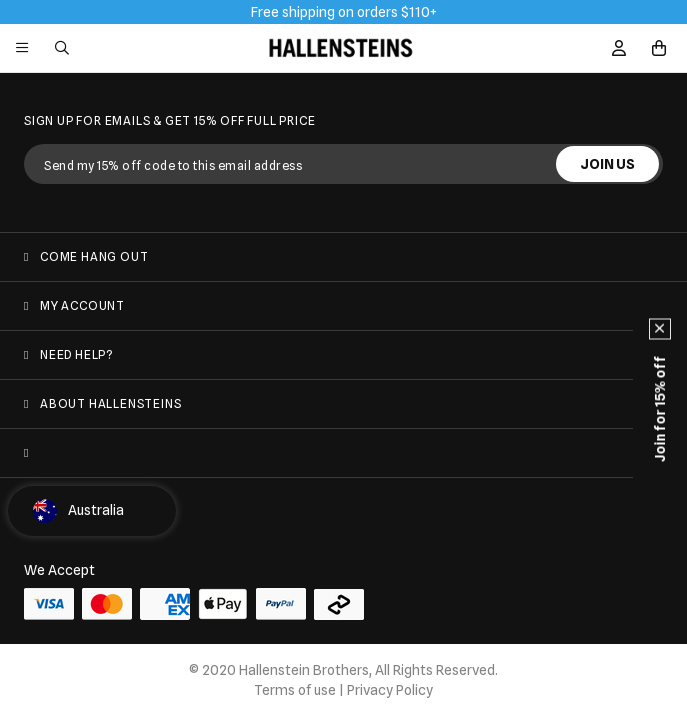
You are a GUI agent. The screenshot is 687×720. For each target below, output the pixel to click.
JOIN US (607, 164)
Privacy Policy (390, 690)
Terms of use (295, 690)
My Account (82, 305)
